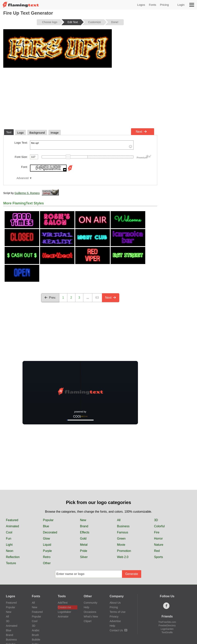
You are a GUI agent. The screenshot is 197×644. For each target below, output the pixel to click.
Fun (9, 539)
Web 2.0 (123, 557)
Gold (83, 539)
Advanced (23, 178)
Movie (121, 545)
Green (121, 539)
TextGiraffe (167, 632)
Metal (84, 545)
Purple (47, 551)
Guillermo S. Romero (27, 193)
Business (123, 526)
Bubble (36, 640)
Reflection (13, 557)
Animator (63, 617)
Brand (84, 526)
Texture (11, 563)
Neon (10, 551)
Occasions (90, 612)
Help (86, 607)
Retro (47, 557)
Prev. (50, 298)
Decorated (50, 532)
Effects (85, 532)
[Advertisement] (80, 98)
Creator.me (64, 607)
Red (157, 551)
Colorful (159, 526)
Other (47, 563)
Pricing (164, 5)
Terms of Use (118, 612)
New (83, 520)
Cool (9, 532)
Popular (48, 520)
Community (91, 603)
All (119, 520)
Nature (159, 545)
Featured (12, 520)
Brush (35, 635)
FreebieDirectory (167, 626)
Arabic (36, 630)
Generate (132, 574)
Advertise (115, 621)
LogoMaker (64, 612)
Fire (157, 532)
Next (141, 132)
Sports (159, 557)
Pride (84, 551)
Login (181, 5)
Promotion (124, 551)
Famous (123, 532)
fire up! (82, 145)
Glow (46, 539)
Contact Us (118, 630)
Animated (13, 526)
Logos (141, 5)
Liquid (47, 545)
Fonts (153, 5)
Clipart (88, 621)
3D (156, 520)
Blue (46, 526)
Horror (158, 539)
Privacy (114, 617)
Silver (84, 557)
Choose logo (50, 22)
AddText (63, 603)
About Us (115, 603)
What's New (91, 617)
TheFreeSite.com (167, 622)
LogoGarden (167, 629)
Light (9, 545)
